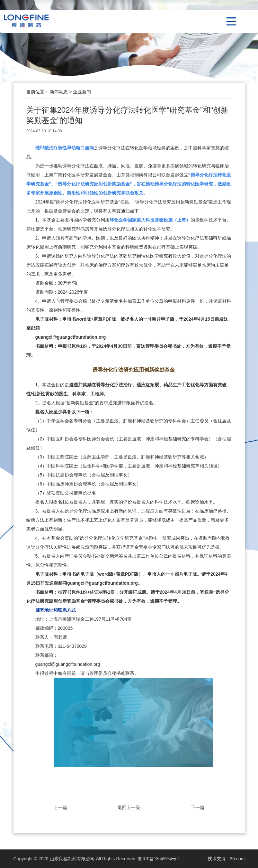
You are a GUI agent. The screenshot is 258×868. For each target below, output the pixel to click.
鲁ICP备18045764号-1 (159, 859)
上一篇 (60, 807)
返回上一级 (129, 807)
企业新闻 (82, 92)
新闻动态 (59, 92)
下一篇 (198, 807)
